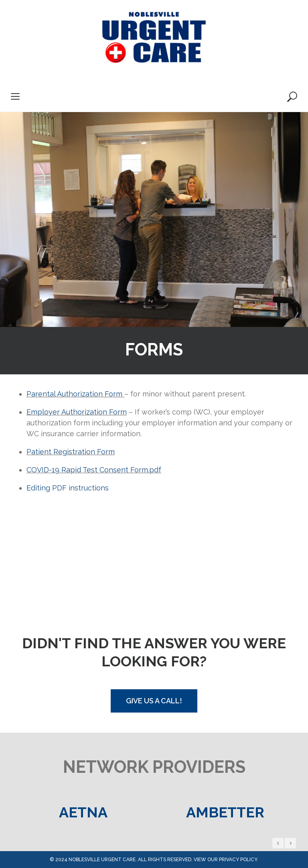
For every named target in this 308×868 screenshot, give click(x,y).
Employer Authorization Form (77, 412)
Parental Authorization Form (75, 394)
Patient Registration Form (71, 452)
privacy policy (238, 860)
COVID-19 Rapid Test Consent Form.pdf (94, 470)
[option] (83, 812)
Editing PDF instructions (68, 488)
